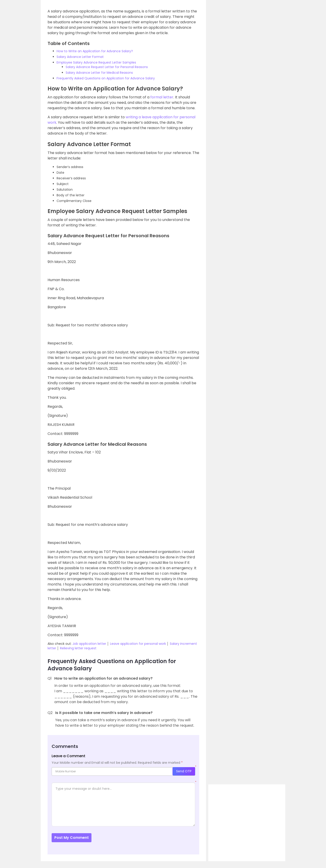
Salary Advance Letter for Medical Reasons (99, 73)
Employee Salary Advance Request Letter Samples (96, 62)
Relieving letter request (78, 648)
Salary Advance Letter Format (80, 57)
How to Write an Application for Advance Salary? (95, 51)
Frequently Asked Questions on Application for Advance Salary (106, 78)
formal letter (162, 97)
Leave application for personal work (138, 644)
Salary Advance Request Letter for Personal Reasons (107, 67)
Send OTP (184, 771)
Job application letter (89, 644)
